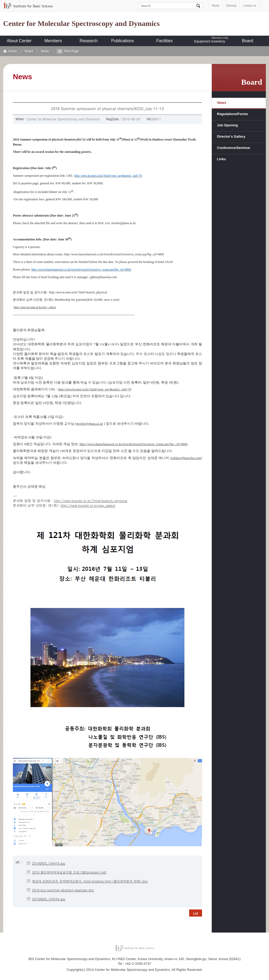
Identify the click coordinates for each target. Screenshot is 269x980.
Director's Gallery (231, 136)
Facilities (164, 41)
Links (221, 159)
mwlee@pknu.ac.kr (90, 424)
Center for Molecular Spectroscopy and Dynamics (81, 24)
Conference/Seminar (234, 148)
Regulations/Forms (232, 114)
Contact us (250, 6)
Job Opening (227, 125)
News (45, 51)
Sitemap (231, 6)
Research (89, 41)
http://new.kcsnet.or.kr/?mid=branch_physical (90, 501)
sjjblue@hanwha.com (186, 458)
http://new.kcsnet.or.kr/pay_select (35, 307)
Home (216, 6)
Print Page (71, 51)
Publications (122, 41)
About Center (19, 41)
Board (248, 41)
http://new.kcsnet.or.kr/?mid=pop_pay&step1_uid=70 (95, 389)
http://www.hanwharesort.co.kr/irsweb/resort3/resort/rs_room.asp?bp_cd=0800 (134, 444)
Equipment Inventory (209, 41)
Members (53, 41)
